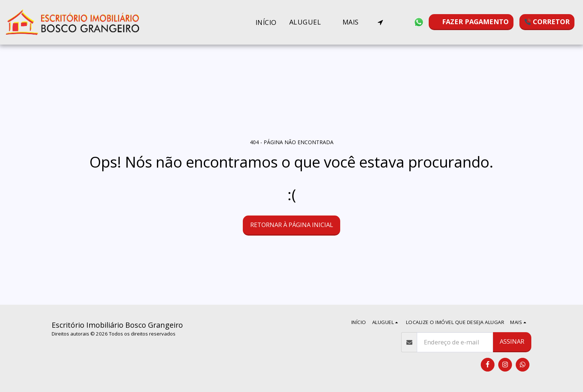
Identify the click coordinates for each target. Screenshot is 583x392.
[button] (310, 22)
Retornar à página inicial (292, 225)
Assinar (512, 341)
